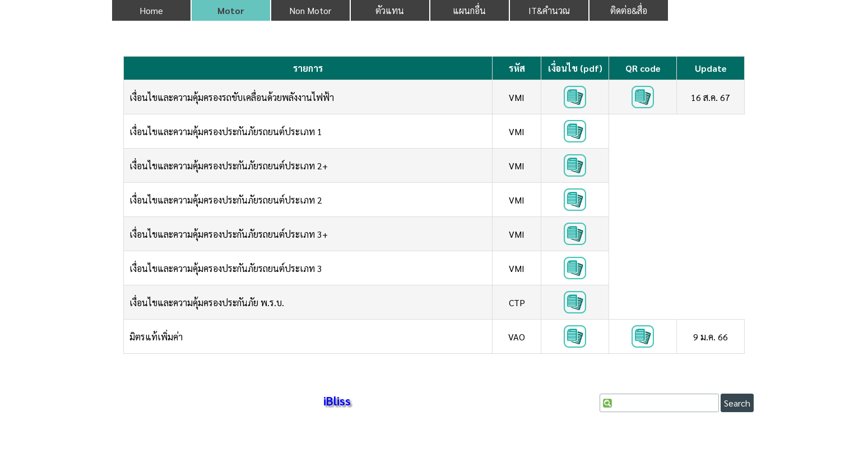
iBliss (337, 400)
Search (737, 403)
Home (151, 10)
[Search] (659, 403)
